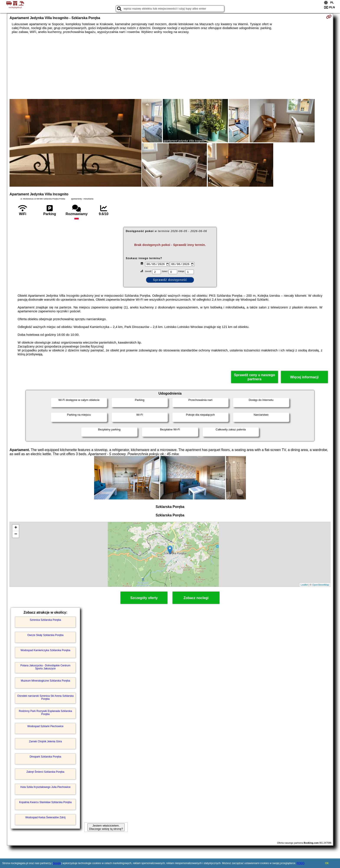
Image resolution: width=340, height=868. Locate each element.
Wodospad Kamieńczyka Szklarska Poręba (45, 650)
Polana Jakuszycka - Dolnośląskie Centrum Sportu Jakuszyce (45, 667)
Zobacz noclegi (196, 598)
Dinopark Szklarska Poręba (45, 757)
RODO (301, 863)
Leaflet (304, 585)
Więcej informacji (304, 377)
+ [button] (16, 528)
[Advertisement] (170, 66)
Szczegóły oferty (144, 598)
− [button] (16, 534)
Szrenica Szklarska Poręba (45, 620)
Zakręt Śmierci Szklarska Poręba (45, 772)
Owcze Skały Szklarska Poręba (45, 635)
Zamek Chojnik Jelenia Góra (45, 741)
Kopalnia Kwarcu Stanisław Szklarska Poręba (45, 802)
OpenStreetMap (321, 585)
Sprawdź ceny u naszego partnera (254, 377)
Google (57, 863)
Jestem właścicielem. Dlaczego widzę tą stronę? (106, 827)
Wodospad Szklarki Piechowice (45, 726)
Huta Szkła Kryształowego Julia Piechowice (45, 787)
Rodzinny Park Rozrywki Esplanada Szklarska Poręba (45, 713)
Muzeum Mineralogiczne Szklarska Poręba (45, 681)
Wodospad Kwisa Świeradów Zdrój (45, 817)
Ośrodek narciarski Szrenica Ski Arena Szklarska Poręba (45, 697)
